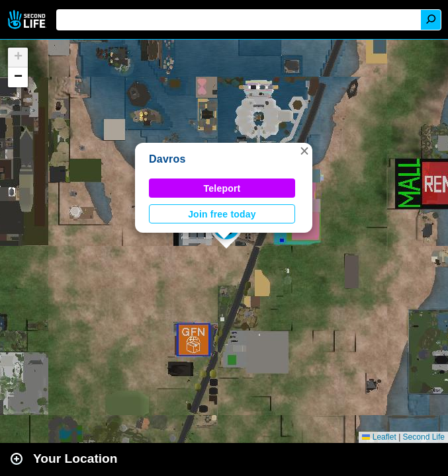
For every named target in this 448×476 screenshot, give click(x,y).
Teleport (222, 188)
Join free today (222, 214)
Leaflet (379, 437)
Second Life (28, 20)
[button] (304, 151)
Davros (167, 159)
